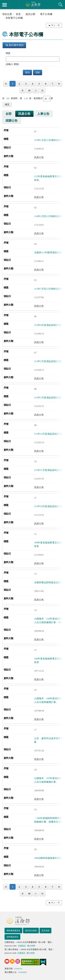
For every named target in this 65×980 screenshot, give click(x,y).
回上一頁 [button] (55, 25)
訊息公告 (24, 114)
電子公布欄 (46, 14)
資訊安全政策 (31, 931)
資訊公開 (30, 14)
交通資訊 (22, 946)
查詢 (60, 5)
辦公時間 (31, 946)
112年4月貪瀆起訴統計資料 (49, 325)
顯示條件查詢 (15, 45)
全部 (8, 114)
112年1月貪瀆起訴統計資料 (49, 398)
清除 (38, 73)
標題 (8, 53)
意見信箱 (45, 931)
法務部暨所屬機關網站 (14, 5)
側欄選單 (5, 5)
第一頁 (6, 84)
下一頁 (36, 90)
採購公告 (12, 121)
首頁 (18, 14)
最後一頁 (42, 90)
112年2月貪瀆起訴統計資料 (49, 361)
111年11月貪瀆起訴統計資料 (49, 470)
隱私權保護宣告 (13, 931)
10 (29, 90)
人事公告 (43, 114)
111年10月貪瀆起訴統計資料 (49, 506)
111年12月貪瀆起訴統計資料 (49, 434)
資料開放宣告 (12, 937)
